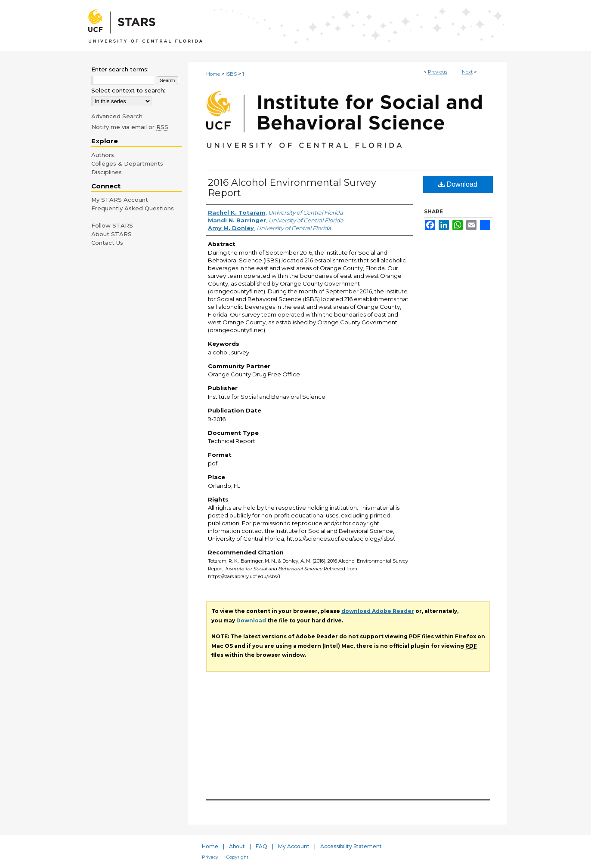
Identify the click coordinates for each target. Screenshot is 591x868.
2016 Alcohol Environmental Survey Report (292, 188)
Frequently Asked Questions (133, 208)
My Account (294, 846)
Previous (438, 72)
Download (458, 184)
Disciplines (107, 172)
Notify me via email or (130, 127)
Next (467, 72)
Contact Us (107, 243)
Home (213, 74)
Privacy (210, 857)
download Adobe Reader (378, 611)
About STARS (111, 234)
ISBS (231, 74)
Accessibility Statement (351, 846)
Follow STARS (112, 225)
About (237, 846)
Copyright (237, 857)
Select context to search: (128, 90)
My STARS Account (120, 200)
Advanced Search (117, 116)
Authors (103, 155)
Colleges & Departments (127, 163)
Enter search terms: (120, 69)
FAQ (261, 846)
